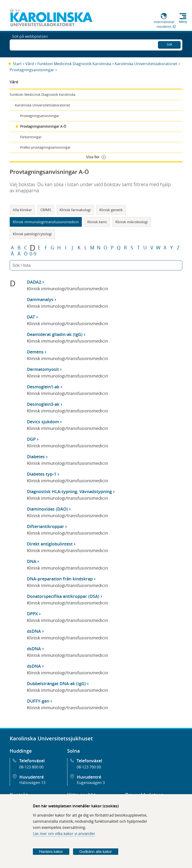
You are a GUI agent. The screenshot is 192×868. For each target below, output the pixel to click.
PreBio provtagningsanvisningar (45, 147)
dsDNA (34, 631)
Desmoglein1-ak (43, 387)
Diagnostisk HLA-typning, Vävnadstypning (69, 491)
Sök (169, 44)
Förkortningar (31, 137)
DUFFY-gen (38, 701)
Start (17, 64)
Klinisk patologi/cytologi (32, 234)
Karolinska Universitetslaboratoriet (146, 64)
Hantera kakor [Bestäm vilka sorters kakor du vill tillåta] (51, 852)
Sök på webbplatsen (30, 44)
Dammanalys (40, 299)
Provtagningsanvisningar (32, 70)
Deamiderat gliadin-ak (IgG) (55, 334)
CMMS (46, 210)
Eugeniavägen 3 (91, 783)
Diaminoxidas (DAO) (47, 509)
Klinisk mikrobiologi (132, 222)
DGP (31, 439)
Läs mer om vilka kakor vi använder (64, 834)
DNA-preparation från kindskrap (60, 579)
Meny (183, 22)
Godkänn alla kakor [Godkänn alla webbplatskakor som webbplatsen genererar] (96, 852)
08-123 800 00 (31, 767)
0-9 (33, 254)
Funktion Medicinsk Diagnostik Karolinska (74, 64)
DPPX (32, 614)
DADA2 (34, 282)
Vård (30, 64)
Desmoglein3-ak (43, 404)
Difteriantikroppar (46, 526)
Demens (35, 352)
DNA (32, 561)
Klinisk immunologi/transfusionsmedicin (46, 222)
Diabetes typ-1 (42, 474)
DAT (31, 317)
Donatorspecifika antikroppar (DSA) (63, 596)
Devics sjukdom (43, 422)
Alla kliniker (22, 210)
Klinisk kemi (97, 222)
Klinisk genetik (111, 210)
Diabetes (36, 457)
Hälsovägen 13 (32, 783)
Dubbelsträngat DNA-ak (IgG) (56, 683)
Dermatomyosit (43, 369)
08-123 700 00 (89, 767)
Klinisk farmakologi (75, 210)
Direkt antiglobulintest (50, 544)
